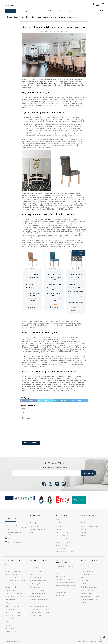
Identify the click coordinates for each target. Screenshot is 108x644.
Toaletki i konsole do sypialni (40, 612)
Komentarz (26, 418)
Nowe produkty (35, 526)
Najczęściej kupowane (38, 529)
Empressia (17, 641)
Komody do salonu (11, 574)
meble (51, 219)
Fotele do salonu (10, 568)
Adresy (83, 533)
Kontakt (58, 529)
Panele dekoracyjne (88, 574)
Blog (32, 533)
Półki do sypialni (36, 584)
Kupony (83, 536)
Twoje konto (88, 516)
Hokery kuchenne (87, 568)
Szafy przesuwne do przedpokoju (66, 589)
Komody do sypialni (37, 568)
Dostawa (59, 520)
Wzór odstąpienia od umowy (65, 552)
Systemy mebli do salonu (13, 612)
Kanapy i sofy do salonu (13, 571)
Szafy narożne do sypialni (39, 606)
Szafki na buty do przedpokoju (65, 583)
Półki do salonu (10, 590)
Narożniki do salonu (12, 587)
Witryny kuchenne (87, 590)
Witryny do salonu (11, 628)
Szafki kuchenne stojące (89, 584)
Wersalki (8, 625)
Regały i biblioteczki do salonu (15, 597)
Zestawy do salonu (11, 632)
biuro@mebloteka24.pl (16, 542)
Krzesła (25, 356)
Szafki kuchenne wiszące (89, 587)
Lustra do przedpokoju (63, 570)
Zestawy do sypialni (37, 616)
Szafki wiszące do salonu (13, 616)
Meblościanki (9, 584)
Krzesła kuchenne (87, 571)
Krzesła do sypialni (37, 571)
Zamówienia (85, 523)
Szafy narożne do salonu (13, 622)
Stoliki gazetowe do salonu (14, 603)
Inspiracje (65, 32)
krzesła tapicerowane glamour (49, 83)
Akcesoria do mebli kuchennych (92, 565)
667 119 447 (12, 538)
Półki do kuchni (86, 577)
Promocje (33, 523)
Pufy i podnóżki (35, 587)
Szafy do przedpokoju (63, 579)
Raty (32, 520)
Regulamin (59, 526)
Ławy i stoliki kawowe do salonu (15, 581)
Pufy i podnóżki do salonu (13, 593)
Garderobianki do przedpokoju (66, 567)
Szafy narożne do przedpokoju (66, 586)
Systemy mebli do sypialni (39, 593)
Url (23, 413)
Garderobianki (35, 565)
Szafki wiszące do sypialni (39, 600)
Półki (57, 573)
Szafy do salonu (10, 619)
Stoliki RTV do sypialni (38, 590)
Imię (24, 409)
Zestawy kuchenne (87, 593)
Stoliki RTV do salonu (12, 606)
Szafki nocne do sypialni (38, 597)
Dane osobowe (86, 520)
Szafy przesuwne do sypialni (39, 609)
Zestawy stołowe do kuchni (90, 597)
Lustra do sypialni (36, 574)
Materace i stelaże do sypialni (40, 581)
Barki (7, 565)
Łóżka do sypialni (36, 577)
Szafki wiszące (60, 576)
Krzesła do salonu (11, 577)
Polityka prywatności (62, 523)
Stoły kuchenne (86, 581)
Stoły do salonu (10, 609)
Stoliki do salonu (10, 600)
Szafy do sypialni (36, 603)
